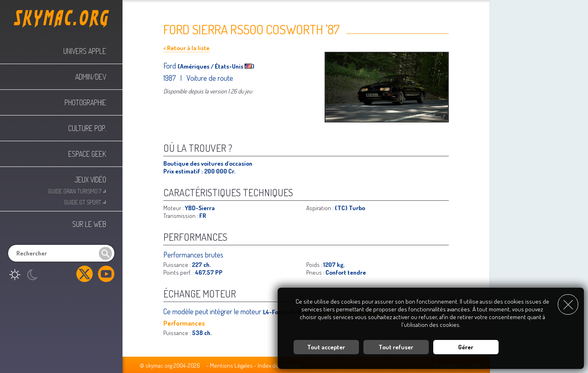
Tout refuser (396, 346)
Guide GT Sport (85, 201)
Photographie (85, 102)
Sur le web (89, 224)
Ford (170, 66)
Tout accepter (326, 346)
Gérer (466, 346)
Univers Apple (85, 51)
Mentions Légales (231, 365)
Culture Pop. (87, 128)
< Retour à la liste (186, 48)
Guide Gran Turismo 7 (77, 190)
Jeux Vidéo (90, 180)
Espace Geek (87, 154)
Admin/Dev (91, 77)
